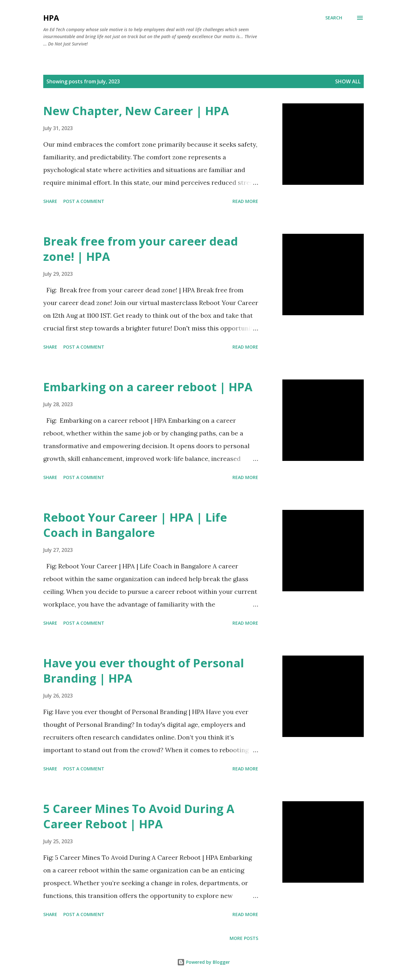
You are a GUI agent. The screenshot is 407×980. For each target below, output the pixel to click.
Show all (348, 81)
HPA (51, 18)
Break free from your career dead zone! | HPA (141, 249)
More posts (244, 938)
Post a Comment (84, 201)
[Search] (334, 18)
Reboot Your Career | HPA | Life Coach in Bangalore (135, 525)
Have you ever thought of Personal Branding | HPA (144, 671)
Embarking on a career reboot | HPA (148, 387)
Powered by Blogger (203, 962)
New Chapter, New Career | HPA (136, 111)
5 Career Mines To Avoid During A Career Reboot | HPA (139, 816)
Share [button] (50, 201)
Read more (245, 201)
